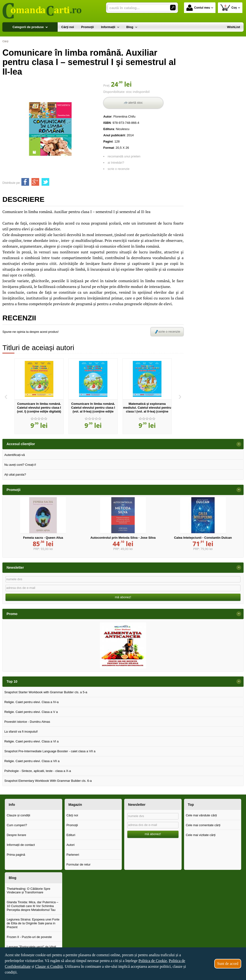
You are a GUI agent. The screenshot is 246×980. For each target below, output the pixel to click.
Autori (70, 845)
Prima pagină (16, 855)
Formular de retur (78, 864)
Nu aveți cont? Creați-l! (20, 465)
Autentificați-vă (15, 455)
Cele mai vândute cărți (201, 815)
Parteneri (73, 855)
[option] (39, 396)
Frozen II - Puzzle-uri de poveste (29, 937)
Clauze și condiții (18, 815)
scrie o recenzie (119, 169)
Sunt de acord (228, 964)
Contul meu (198, 8)
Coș (229, 8)
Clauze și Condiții (49, 966)
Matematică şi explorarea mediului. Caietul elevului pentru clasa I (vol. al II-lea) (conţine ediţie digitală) (147, 409)
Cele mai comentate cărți (203, 825)
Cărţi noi (72, 815)
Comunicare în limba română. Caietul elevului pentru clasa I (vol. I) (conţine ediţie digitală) (39, 407)
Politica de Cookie (153, 961)
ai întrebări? (116, 163)
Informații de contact (21, 845)
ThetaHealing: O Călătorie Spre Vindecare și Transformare (28, 891)
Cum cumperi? (17, 825)
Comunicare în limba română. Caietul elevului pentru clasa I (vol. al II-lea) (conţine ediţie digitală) (93, 409)
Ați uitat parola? (15, 475)
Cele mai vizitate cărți (201, 835)
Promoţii (72, 825)
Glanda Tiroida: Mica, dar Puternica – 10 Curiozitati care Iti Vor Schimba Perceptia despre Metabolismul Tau (33, 906)
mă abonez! (123, 597)
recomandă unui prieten (124, 156)
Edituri (71, 835)
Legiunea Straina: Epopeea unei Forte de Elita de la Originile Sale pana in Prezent (33, 923)
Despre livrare (16, 835)
